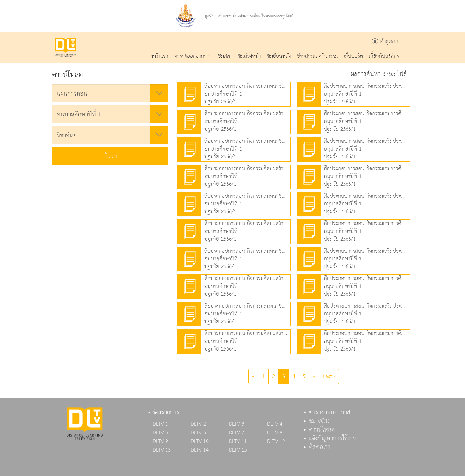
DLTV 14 (200, 450)
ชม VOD (319, 421)
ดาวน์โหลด (322, 430)
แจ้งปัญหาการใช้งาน (333, 438)
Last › (329, 376)
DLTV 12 (276, 441)
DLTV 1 (160, 424)
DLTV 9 (160, 441)
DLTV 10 (200, 441)
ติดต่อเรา (320, 447)
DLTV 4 (275, 424)
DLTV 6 (198, 433)
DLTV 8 (275, 433)
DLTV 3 (237, 424)
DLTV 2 (198, 424)
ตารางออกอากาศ (330, 412)
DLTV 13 (162, 450)
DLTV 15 (238, 450)
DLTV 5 (160, 433)
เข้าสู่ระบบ (386, 42)
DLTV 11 (238, 441)
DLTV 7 (237, 433)
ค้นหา (110, 156)
